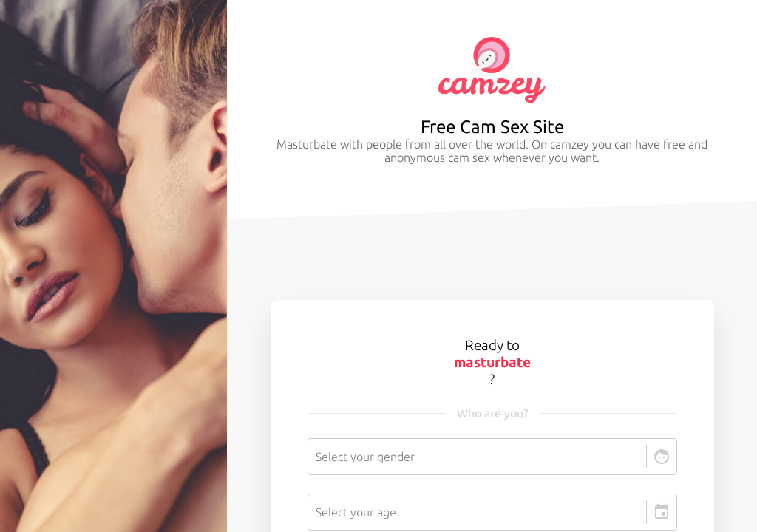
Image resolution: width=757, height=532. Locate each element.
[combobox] (317, 457)
